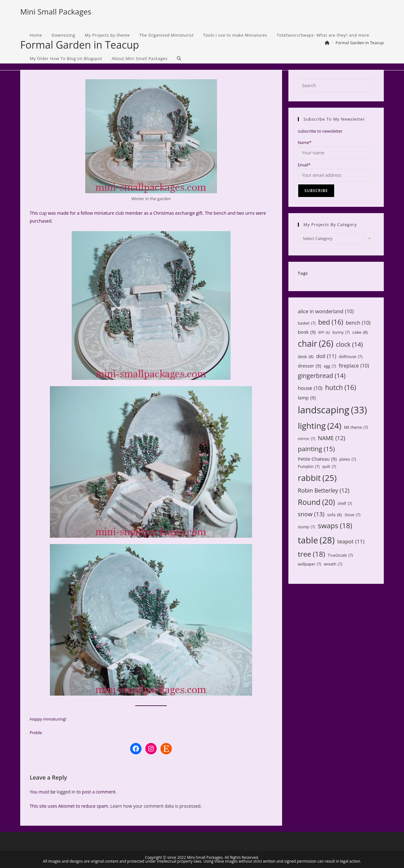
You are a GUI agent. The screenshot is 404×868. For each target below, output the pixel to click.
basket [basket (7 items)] (307, 323)
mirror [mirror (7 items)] (307, 439)
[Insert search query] (336, 86)
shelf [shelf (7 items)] (345, 504)
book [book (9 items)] (307, 332)
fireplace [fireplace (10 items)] (354, 366)
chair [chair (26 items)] (316, 344)
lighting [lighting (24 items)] (320, 426)
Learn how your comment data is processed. (156, 806)
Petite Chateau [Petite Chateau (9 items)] (317, 459)
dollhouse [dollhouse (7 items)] (351, 357)
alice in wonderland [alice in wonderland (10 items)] (326, 311)
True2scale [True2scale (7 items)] (340, 555)
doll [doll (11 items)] (326, 356)
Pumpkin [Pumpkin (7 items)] (309, 467)
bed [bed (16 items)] (331, 322)
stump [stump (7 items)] (307, 527)
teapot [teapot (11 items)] (351, 542)
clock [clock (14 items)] (350, 344)
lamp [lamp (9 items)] (307, 398)
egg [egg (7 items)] (330, 366)
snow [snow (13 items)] (311, 514)
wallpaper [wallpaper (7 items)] (310, 564)
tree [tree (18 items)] (311, 554)
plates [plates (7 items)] (348, 459)
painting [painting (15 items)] (316, 449)
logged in (66, 792)
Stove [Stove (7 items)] (353, 515)
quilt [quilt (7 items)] (329, 467)
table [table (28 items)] (316, 540)
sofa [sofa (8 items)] (334, 515)
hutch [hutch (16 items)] (341, 387)
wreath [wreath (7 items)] (333, 564)
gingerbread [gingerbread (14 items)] (322, 376)
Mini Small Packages (56, 12)
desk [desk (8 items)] (306, 356)
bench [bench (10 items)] (358, 323)
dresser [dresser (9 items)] (310, 366)
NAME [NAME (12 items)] (331, 438)
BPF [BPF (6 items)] (324, 333)
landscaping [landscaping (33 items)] (332, 410)
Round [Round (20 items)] (317, 502)
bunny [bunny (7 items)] (341, 332)
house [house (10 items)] (310, 388)
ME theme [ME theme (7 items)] (356, 428)
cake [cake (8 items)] (360, 332)
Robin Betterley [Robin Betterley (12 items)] (324, 490)
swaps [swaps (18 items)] (335, 526)
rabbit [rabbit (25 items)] (317, 478)
